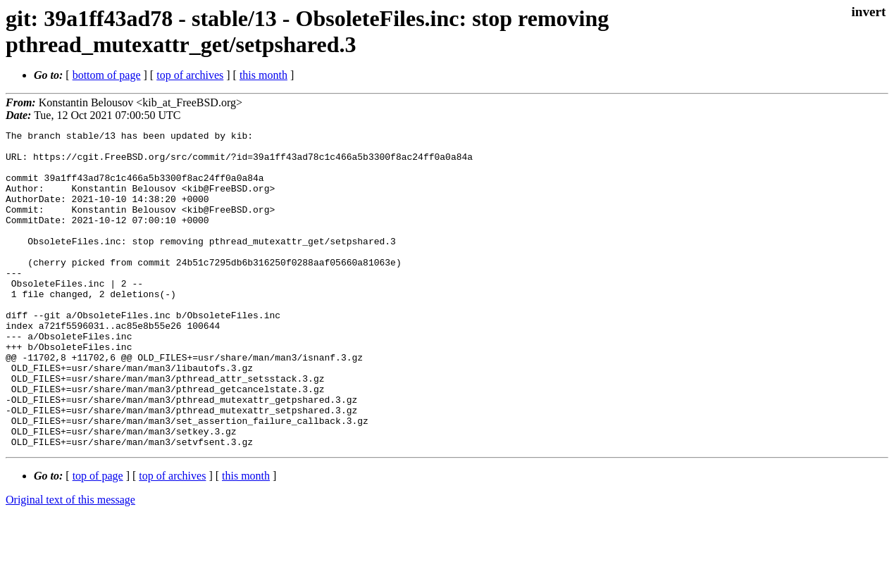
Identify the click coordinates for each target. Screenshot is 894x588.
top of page (98, 539)
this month (263, 75)
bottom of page (107, 75)
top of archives (190, 75)
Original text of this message (70, 563)
